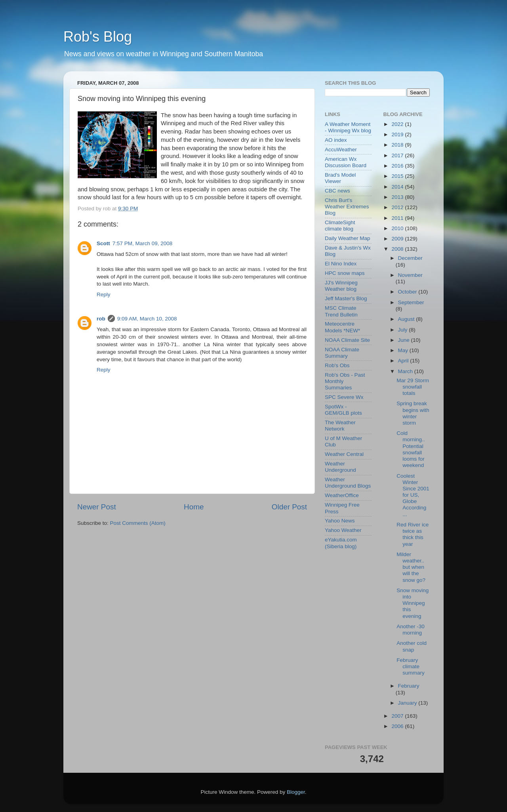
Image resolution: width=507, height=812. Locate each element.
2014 (398, 187)
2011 (398, 218)
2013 (398, 197)
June (405, 340)
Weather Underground (340, 467)
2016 (398, 166)
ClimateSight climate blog (340, 226)
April (404, 361)
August (407, 319)
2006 (398, 726)
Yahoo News (340, 521)
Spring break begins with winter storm (413, 413)
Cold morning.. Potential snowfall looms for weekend (411, 449)
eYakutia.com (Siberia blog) (341, 543)
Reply (104, 294)
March (406, 371)
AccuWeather (341, 150)
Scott (103, 243)
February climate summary (411, 666)
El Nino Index (341, 264)
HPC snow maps (345, 273)
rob (101, 319)
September (411, 302)
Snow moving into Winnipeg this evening (413, 603)
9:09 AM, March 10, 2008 (147, 319)
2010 (398, 228)
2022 (398, 124)
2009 (398, 239)
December (410, 258)
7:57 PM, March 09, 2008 (143, 243)
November (410, 275)
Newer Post (97, 507)
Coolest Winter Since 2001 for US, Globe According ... (413, 495)
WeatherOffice (342, 495)
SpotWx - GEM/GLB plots (343, 410)
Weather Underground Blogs (348, 483)
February (409, 686)
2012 (398, 207)
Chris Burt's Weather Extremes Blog (347, 207)
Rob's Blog (98, 37)
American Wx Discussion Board (346, 162)
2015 (398, 176)
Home (194, 507)
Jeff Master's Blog (346, 298)
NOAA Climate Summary (342, 353)
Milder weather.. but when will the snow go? (411, 567)
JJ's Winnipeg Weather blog (341, 286)
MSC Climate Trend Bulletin (341, 311)
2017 (398, 155)
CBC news (337, 191)
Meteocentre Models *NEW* (342, 327)
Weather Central (344, 454)
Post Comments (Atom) (138, 523)
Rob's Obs (337, 365)
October (408, 292)
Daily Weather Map (348, 238)
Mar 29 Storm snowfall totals (413, 387)
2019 (398, 134)
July (404, 330)
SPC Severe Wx (344, 397)
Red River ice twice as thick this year (413, 534)
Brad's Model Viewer (340, 178)
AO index (336, 140)
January (408, 703)
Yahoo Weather (343, 530)
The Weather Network (340, 426)
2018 (398, 145)
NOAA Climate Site (347, 340)
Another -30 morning (411, 630)
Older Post (289, 507)
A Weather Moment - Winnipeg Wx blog (348, 127)
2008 (398, 249)
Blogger (296, 792)
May (404, 350)
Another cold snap (412, 646)
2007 (398, 716)
